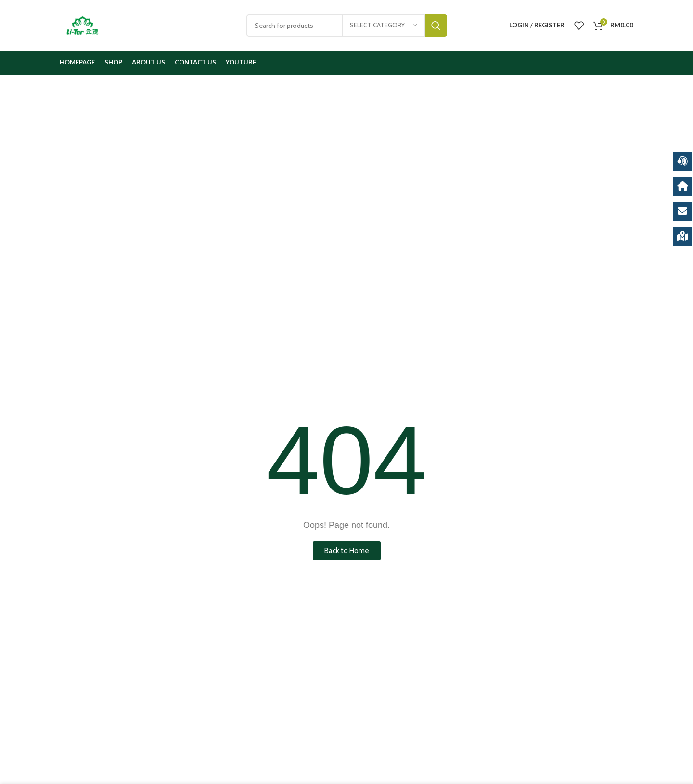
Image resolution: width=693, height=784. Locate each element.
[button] (347, 551)
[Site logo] (83, 25)
